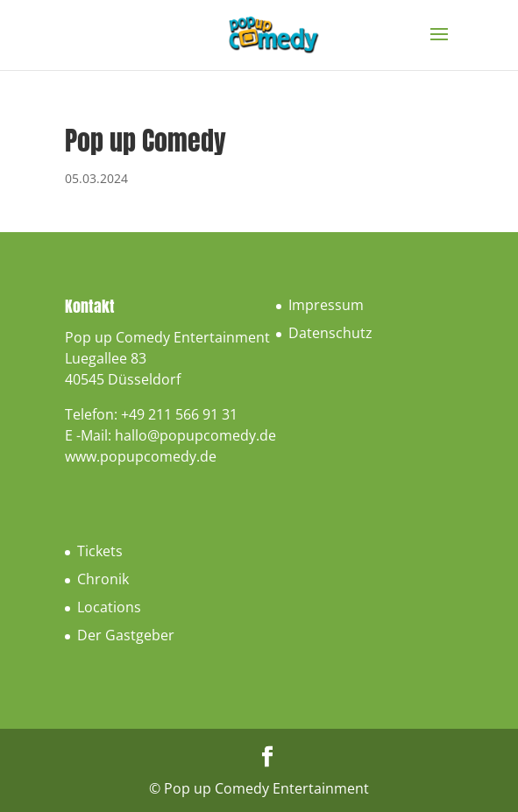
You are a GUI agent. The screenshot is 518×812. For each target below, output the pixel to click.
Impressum (326, 305)
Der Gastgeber (126, 635)
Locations (109, 607)
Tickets (100, 551)
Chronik (103, 579)
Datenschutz (330, 333)
